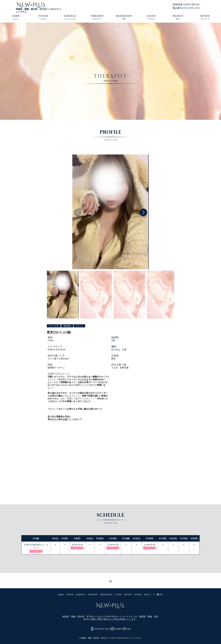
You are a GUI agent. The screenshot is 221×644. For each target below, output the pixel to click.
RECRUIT (178, 17)
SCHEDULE (70, 17)
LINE (160, 595)
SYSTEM (43, 17)
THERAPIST (97, 17)
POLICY (147, 595)
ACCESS (151, 17)
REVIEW (205, 17)
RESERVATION (124, 17)
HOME (16, 17)
